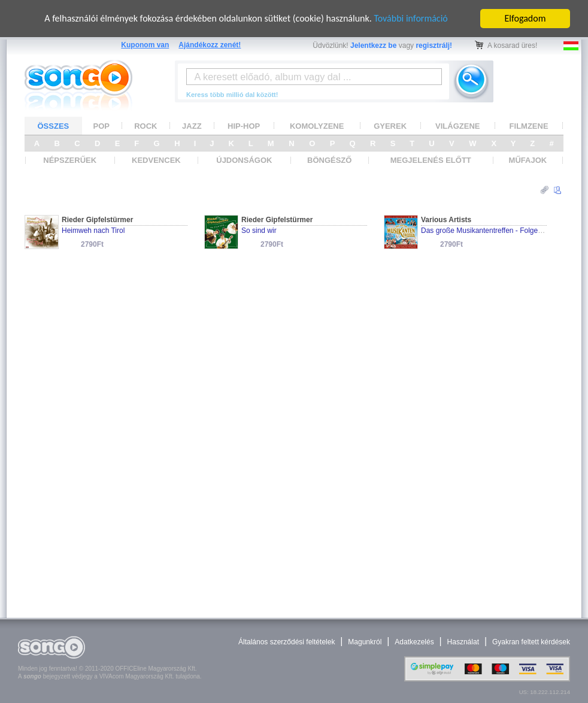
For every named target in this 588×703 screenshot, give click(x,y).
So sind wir (259, 231)
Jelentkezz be (373, 46)
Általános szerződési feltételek (287, 642)
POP (101, 125)
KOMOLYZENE (317, 125)
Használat (463, 642)
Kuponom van (145, 45)
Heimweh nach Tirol (93, 231)
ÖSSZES (54, 125)
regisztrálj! (434, 46)
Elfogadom (525, 18)
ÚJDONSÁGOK (244, 160)
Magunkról (365, 642)
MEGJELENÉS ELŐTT (431, 160)
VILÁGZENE (457, 125)
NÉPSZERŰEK (70, 160)
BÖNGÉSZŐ (329, 160)
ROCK (146, 125)
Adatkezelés (414, 642)
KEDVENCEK (156, 160)
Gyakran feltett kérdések (531, 642)
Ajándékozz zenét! (210, 45)
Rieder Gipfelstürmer (97, 220)
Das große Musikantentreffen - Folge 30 (484, 231)
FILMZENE (529, 125)
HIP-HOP (244, 125)
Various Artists (446, 220)
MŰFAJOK (528, 160)
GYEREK (390, 125)
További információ (410, 18)
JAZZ (192, 125)
